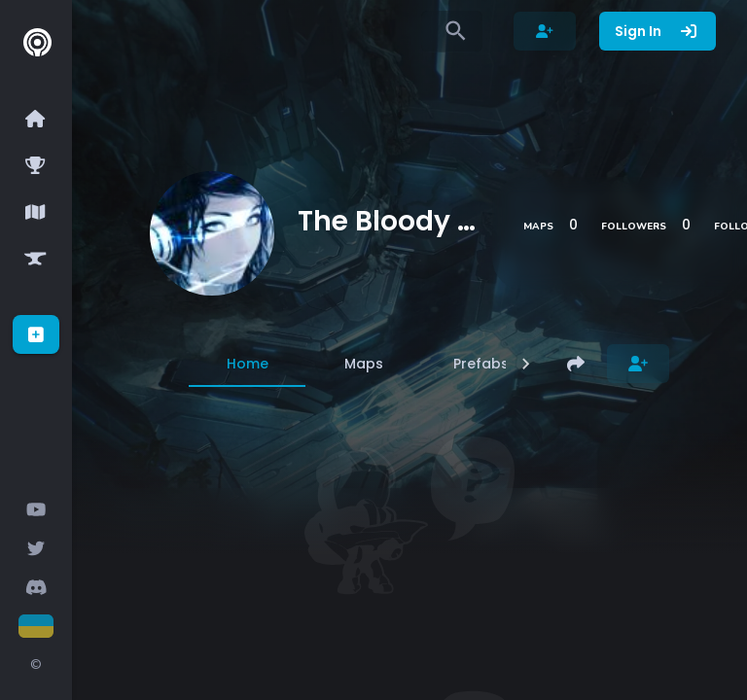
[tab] (247, 364)
